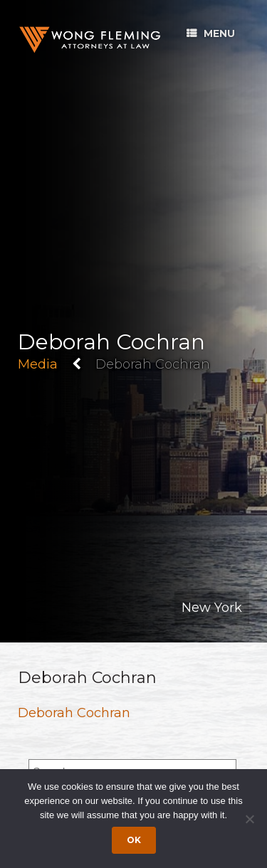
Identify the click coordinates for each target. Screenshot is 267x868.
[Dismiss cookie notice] (249, 819)
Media (38, 364)
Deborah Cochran (74, 713)
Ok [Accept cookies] (134, 840)
